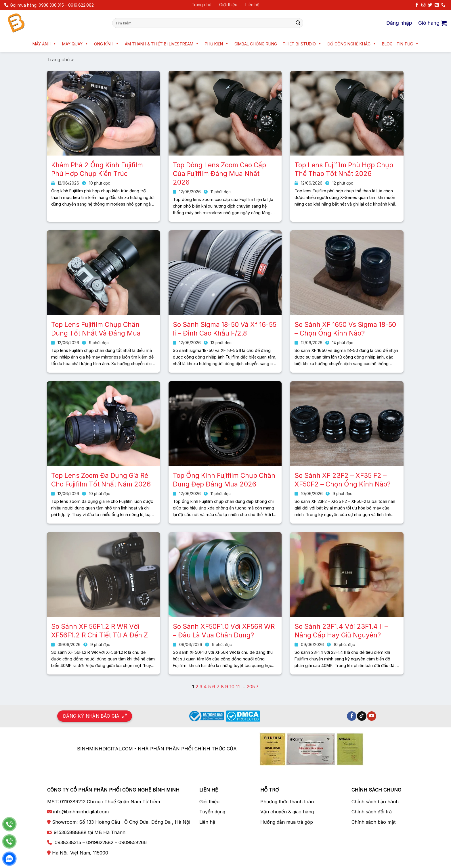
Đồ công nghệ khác (352, 44)
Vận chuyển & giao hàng (287, 812)
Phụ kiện (217, 44)
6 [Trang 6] (214, 687)
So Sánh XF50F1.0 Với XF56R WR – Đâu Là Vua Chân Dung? (224, 631)
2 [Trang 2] (197, 687)
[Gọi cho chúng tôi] (443, 5)
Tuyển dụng (212, 812)
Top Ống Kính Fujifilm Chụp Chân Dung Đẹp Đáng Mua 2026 (224, 480)
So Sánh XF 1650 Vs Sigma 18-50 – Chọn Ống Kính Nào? (345, 329)
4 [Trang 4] (205, 687)
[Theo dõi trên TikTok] (362, 716)
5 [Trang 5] (210, 687)
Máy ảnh (44, 44)
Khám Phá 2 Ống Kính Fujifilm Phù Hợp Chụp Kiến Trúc (97, 169)
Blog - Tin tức (400, 44)
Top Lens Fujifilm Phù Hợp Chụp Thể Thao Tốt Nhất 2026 (344, 169)
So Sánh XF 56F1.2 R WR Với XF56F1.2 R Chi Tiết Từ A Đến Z (100, 631)
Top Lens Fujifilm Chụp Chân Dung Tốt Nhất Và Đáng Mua (96, 329)
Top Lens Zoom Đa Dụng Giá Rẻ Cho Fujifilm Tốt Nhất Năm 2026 (101, 480)
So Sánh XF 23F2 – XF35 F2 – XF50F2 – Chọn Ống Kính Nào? (343, 480)
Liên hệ (252, 5)
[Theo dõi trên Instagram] (423, 5)
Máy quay (75, 44)
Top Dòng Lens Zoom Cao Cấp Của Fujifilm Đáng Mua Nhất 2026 (219, 174)
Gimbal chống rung (256, 44)
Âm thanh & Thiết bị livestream (162, 44)
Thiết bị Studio (302, 44)
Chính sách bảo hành (375, 802)
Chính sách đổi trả (372, 812)
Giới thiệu (228, 5)
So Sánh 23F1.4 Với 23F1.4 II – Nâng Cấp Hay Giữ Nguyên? (341, 631)
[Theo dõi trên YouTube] (372, 716)
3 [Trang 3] (201, 687)
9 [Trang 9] (227, 687)
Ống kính (107, 44)
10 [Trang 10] (232, 687)
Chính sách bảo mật (373, 822)
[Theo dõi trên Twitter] (430, 5)
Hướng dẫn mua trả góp (287, 822)
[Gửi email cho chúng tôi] (437, 5)
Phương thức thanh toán (287, 802)
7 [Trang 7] (218, 687)
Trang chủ (201, 5)
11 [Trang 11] (238, 687)
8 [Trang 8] (222, 687)
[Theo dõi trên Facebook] (417, 5)
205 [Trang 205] (251, 687)
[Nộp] (298, 23)
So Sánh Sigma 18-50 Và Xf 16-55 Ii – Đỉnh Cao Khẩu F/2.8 (225, 329)
